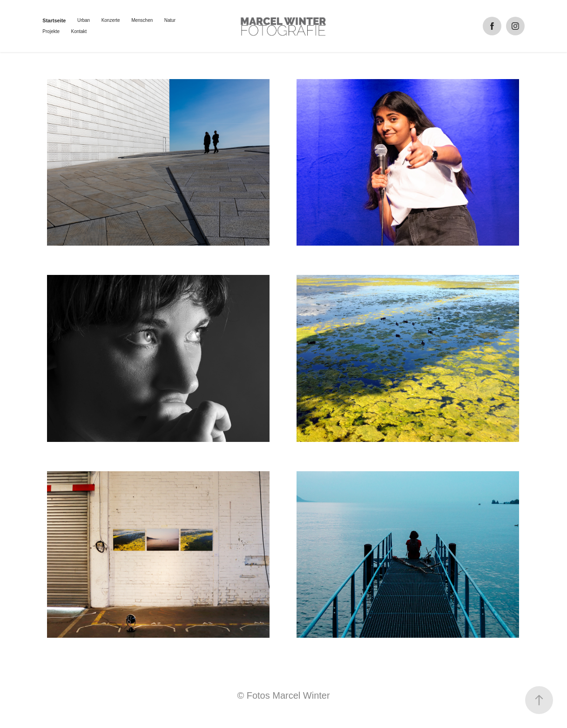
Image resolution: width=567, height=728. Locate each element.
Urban (84, 20)
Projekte (51, 31)
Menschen (142, 20)
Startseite (54, 20)
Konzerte (111, 20)
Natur (170, 20)
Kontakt (79, 31)
